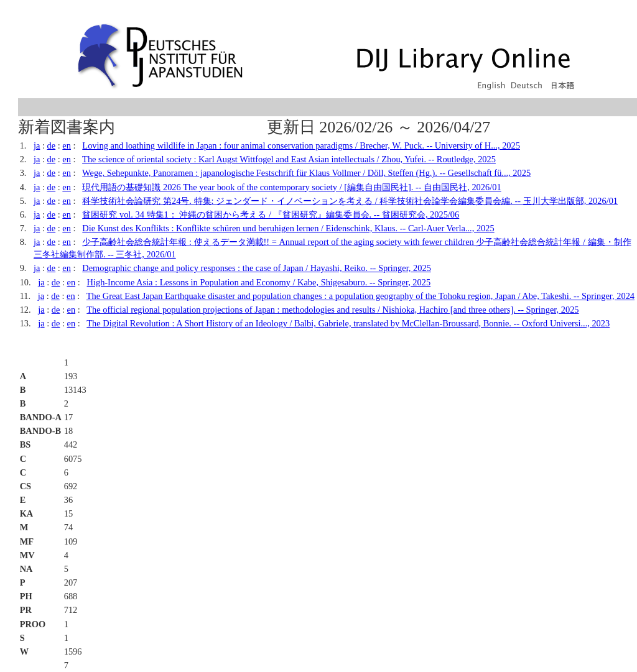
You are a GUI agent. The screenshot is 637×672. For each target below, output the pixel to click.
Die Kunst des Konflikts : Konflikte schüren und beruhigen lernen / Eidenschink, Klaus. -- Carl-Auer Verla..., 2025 (288, 228)
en (67, 145)
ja (37, 145)
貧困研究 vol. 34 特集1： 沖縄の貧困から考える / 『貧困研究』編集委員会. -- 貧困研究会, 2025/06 (271, 214)
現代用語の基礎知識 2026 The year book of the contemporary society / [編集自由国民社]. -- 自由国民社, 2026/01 (291, 187)
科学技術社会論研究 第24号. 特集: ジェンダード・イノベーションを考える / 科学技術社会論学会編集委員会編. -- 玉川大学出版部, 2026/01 (350, 201)
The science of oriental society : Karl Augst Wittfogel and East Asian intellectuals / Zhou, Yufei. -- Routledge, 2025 (289, 159)
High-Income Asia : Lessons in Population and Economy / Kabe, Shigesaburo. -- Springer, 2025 (259, 282)
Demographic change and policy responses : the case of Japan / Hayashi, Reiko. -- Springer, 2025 (257, 268)
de (52, 145)
